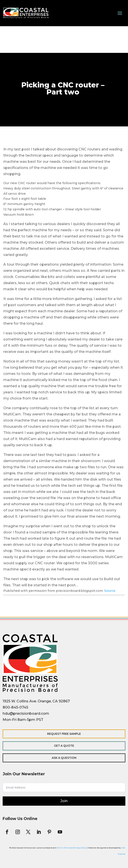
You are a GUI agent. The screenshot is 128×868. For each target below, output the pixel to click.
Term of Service (65, 848)
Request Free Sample (64, 734)
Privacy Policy (80, 848)
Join (64, 801)
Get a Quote (64, 746)
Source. (110, 591)
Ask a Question (64, 758)
